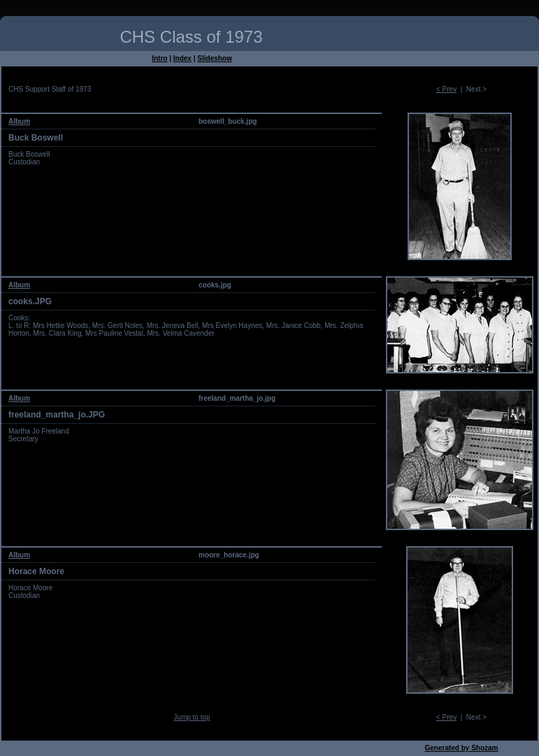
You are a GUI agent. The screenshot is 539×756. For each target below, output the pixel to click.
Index (182, 58)
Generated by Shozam (461, 748)
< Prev (446, 89)
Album (19, 121)
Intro (159, 58)
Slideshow (214, 58)
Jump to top (192, 717)
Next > (476, 89)
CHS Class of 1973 (191, 37)
